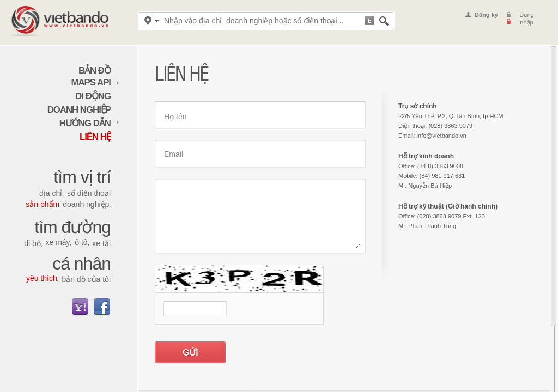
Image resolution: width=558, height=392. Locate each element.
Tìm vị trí (82, 177)
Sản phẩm (43, 204)
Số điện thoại (89, 193)
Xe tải (101, 243)
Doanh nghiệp (79, 110)
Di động (93, 96)
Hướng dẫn (89, 123)
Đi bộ (32, 243)
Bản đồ (95, 71)
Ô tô (81, 242)
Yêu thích (42, 278)
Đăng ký (486, 15)
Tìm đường (72, 227)
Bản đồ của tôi (86, 279)
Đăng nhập (526, 19)
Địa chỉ (51, 193)
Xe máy (57, 242)
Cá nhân (81, 264)
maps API (96, 82)
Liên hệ (95, 137)
